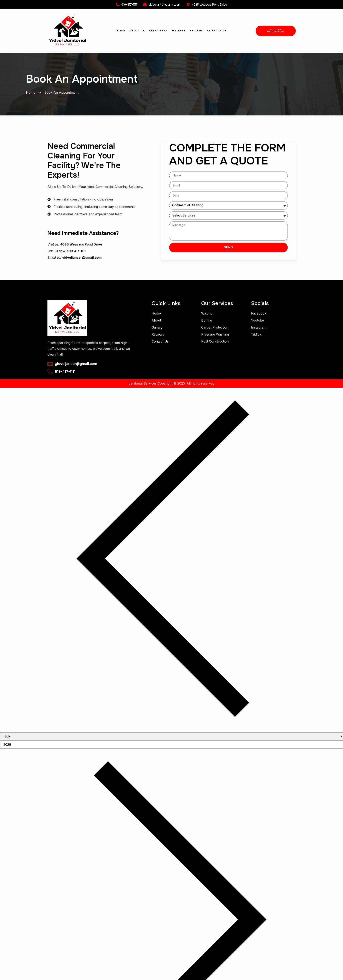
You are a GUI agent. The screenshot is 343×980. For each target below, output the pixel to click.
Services (158, 31)
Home (122, 31)
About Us (138, 31)
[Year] (171, 745)
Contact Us (216, 31)
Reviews (196, 31)
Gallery (179, 31)
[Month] (171, 737)
